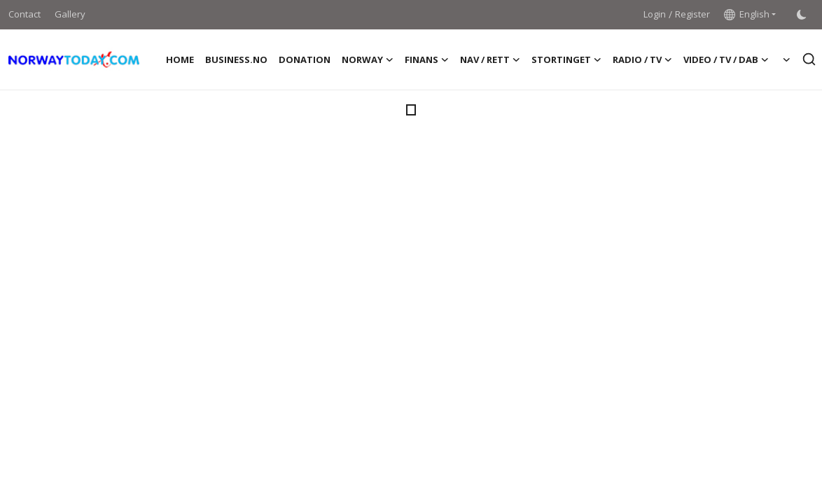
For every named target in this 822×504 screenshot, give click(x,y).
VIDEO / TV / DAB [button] (726, 59)
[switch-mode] (802, 15)
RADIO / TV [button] (642, 59)
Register (692, 14)
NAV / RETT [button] (490, 59)
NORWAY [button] (368, 59)
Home (180, 59)
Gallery (70, 14)
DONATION (305, 59)
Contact (25, 14)
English (747, 14)
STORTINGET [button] (566, 59)
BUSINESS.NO (236, 59)
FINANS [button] (427, 59)
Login (655, 14)
